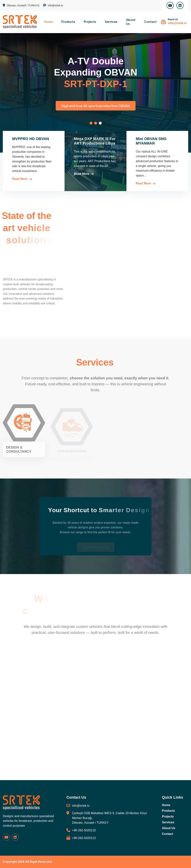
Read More (20, 179)
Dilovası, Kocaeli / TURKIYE (21, 5)
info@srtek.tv (53, 5)
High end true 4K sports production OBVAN (137, 106)
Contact (150, 22)
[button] (91, 123)
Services (111, 22)
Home (48, 22)
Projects (90, 22)
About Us (131, 22)
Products (68, 22)
